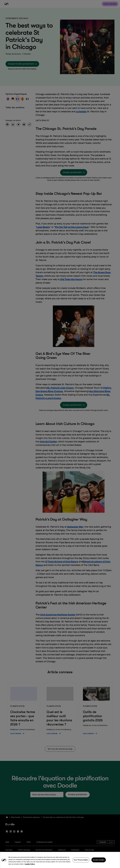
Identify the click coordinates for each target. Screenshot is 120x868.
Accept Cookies (99, 864)
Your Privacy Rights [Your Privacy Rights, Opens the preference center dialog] (81, 864)
